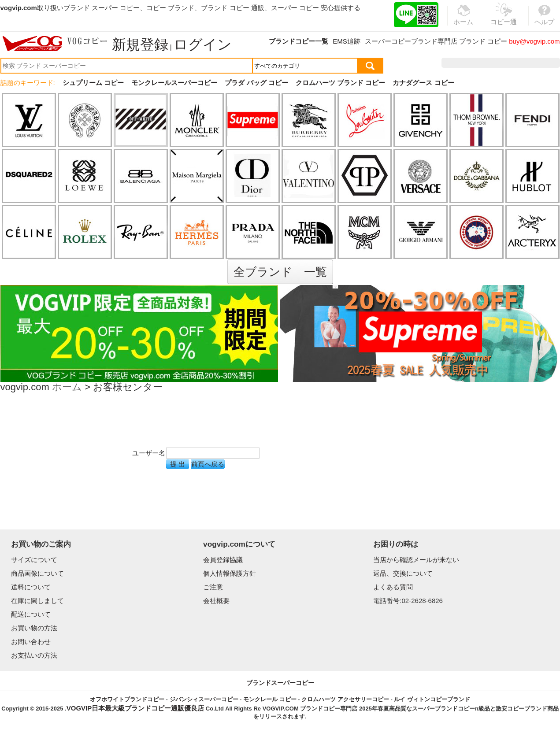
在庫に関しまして (37, 601)
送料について (31, 587)
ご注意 (213, 587)
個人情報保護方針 (230, 573)
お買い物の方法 (34, 628)
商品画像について (37, 573)
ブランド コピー (483, 41)
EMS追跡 (347, 41)
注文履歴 (465, 63)
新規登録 (140, 44)
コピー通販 (504, 19)
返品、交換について (403, 573)
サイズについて (34, 560)
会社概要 (216, 601)
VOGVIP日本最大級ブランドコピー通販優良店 (135, 708)
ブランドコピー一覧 (299, 41)
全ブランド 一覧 (280, 272)
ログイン (203, 44)
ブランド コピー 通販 (232, 8)
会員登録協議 (223, 560)
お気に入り (504, 63)
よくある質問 (393, 587)
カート (540, 63)
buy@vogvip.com (534, 41)
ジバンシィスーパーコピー (204, 699)
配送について (31, 614)
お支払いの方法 (34, 655)
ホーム (67, 388)
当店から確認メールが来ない (416, 560)
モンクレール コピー (270, 699)
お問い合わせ (31, 642)
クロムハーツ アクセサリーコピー (345, 699)
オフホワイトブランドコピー (127, 699)
